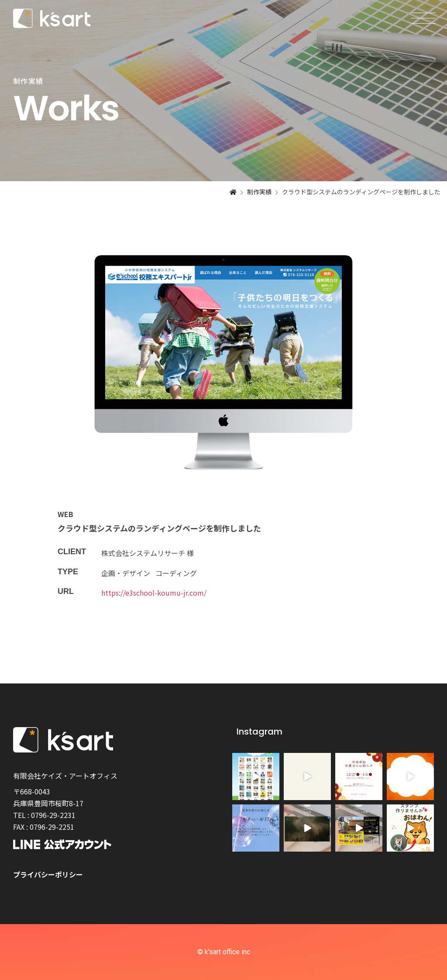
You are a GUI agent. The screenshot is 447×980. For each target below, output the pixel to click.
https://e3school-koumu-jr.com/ (154, 593)
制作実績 (259, 192)
